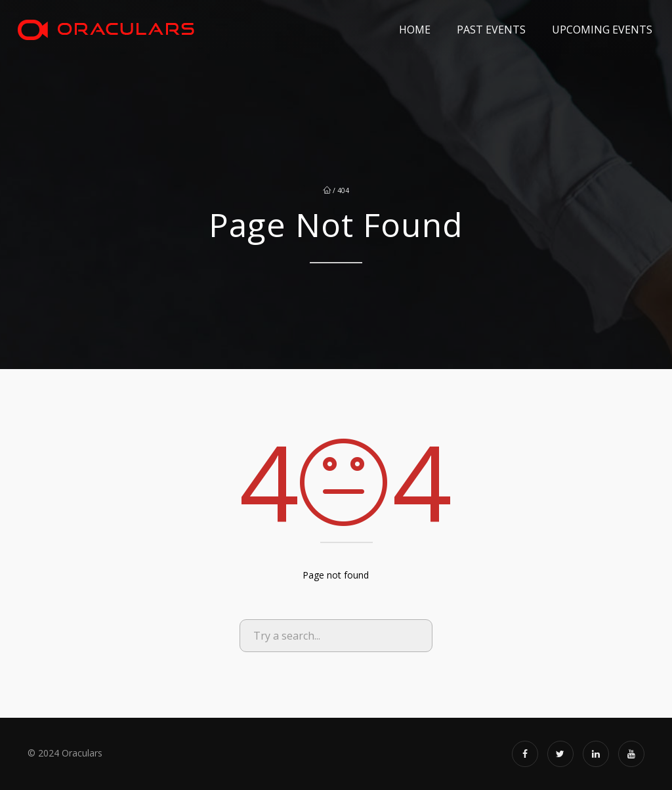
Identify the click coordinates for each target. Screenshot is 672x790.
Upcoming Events (602, 30)
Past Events (491, 30)
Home (415, 30)
